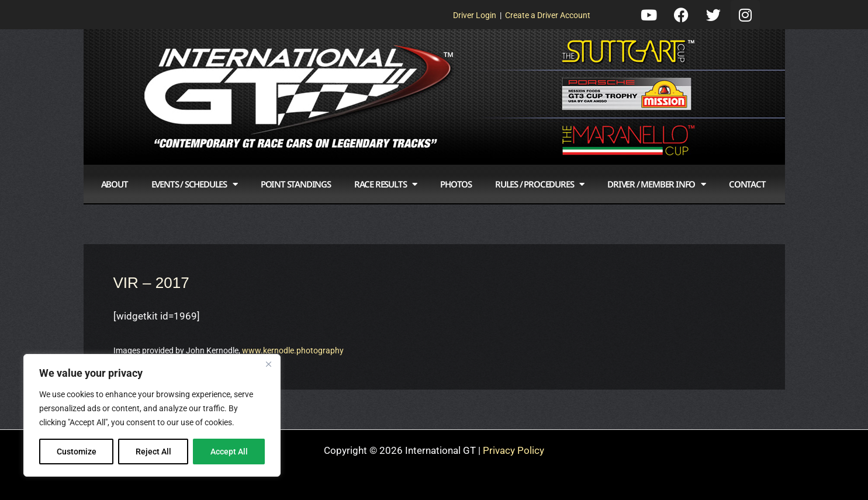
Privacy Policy (513, 450)
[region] (152, 415)
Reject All (153, 452)
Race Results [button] (385, 184)
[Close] (268, 364)
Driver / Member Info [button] (656, 184)
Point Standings (296, 184)
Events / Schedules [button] (194, 184)
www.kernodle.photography (293, 350)
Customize (77, 452)
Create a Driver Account (548, 15)
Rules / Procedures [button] (540, 184)
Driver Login (475, 15)
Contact (747, 184)
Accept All (229, 452)
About (115, 184)
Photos (456, 184)
